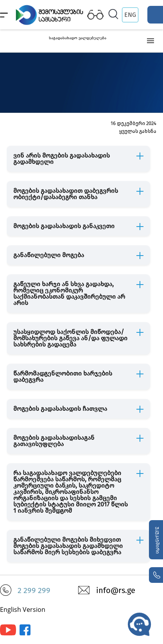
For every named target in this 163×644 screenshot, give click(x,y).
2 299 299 (34, 590)
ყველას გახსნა (138, 131)
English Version (23, 610)
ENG (130, 15)
